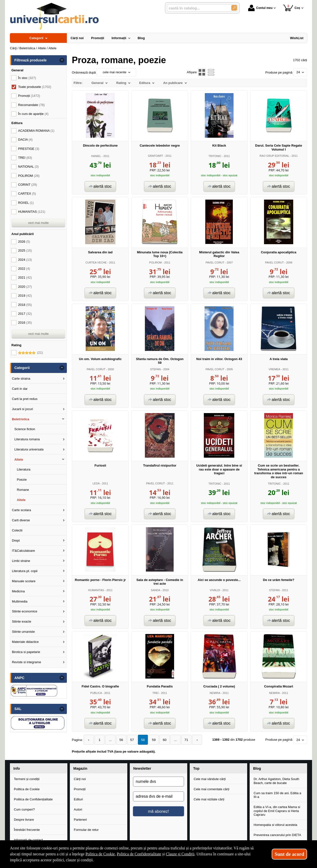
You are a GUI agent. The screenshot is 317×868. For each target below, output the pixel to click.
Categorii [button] (22, 368)
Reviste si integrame (26, 662)
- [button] (62, 60)
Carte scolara (21, 510)
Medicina (18, 591)
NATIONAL (28, 167)
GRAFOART (155, 156)
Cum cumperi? (24, 809)
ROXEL (26, 203)
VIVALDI (215, 590)
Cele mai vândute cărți (210, 779)
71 (182, 740)
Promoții (80, 789)
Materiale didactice (25, 642)
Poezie (22, 480)
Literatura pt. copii (25, 571)
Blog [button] (257, 768)
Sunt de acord (289, 854)
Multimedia (20, 601)
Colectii (17, 530)
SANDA (155, 590)
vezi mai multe (38, 223)
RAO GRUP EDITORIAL (274, 156)
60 (161, 740)
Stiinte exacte (22, 621)
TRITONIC (215, 156)
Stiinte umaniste (23, 632)
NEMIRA (215, 693)
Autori (78, 809)
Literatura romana (27, 439)
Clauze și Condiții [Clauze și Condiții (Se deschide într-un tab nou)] (180, 854)
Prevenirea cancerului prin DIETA (277, 835)
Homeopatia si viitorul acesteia (275, 825)
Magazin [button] (80, 768)
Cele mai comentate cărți (211, 789)
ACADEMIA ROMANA (36, 131)
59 (151, 740)
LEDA (96, 483)
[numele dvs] (158, 782)
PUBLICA (96, 693)
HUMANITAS (96, 590)
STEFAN (155, 369)
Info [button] (17, 768)
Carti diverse (21, 520)
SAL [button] (18, 709)
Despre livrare (24, 819)
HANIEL (96, 156)
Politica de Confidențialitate (33, 799)
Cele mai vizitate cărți (209, 799)
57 (130, 740)
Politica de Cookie (27, 789)
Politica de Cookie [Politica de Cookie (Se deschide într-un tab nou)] (100, 854)
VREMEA (274, 369)
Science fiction (25, 429)
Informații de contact (28, 840)
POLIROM (155, 263)
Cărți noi (80, 779)
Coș (292, 8)
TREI (155, 693)
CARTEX (27, 194)
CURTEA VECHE (96, 263)
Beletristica (21, 419)
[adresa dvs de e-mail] (158, 796)
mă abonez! (159, 811)
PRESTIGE (29, 149)
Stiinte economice (25, 611)
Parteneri (80, 819)
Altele (19, 460)
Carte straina (21, 379)
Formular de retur (86, 829)
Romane (23, 490)
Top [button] (196, 768)
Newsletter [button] (142, 768)
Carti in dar (20, 389)
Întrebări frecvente (27, 829)
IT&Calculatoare (23, 551)
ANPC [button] (19, 678)
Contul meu (260, 8)
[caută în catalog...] (197, 8)
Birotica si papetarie (26, 652)
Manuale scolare (24, 581)
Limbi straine (21, 561)
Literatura (24, 469)
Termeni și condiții (27, 779)
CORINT (27, 185)
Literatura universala (29, 449)
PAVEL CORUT (215, 263)
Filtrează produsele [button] (30, 60)
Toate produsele (35, 87)
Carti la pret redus (25, 399)
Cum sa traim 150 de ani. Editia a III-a (277, 795)
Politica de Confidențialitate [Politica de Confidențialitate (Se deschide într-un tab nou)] (139, 854)
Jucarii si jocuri (22, 409)
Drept (16, 540)
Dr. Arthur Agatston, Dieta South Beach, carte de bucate (276, 781)
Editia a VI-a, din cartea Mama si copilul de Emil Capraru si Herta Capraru (277, 811)
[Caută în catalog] (234, 8)
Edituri (78, 799)
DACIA (25, 140)
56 (120, 740)
